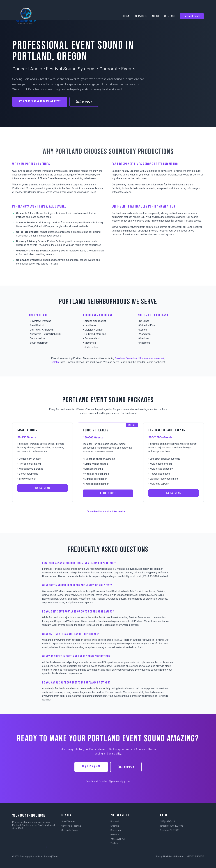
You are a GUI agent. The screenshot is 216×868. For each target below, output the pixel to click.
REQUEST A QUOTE (91, 767)
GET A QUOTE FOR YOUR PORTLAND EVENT (40, 101)
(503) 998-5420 (84, 102)
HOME (127, 16)
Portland (115, 821)
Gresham (120, 358)
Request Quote (192, 16)
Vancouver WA (157, 358)
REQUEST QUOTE (43, 488)
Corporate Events (70, 830)
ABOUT (155, 16)
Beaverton (131, 358)
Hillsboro (143, 358)
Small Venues (68, 821)
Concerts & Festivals (71, 826)
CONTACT (170, 16)
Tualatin (55, 362)
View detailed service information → (108, 512)
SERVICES (141, 16)
